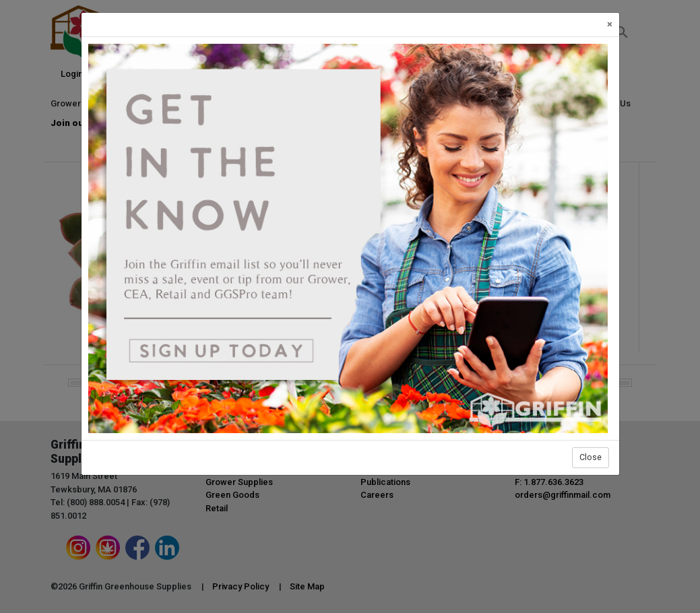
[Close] (610, 25)
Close (591, 457)
